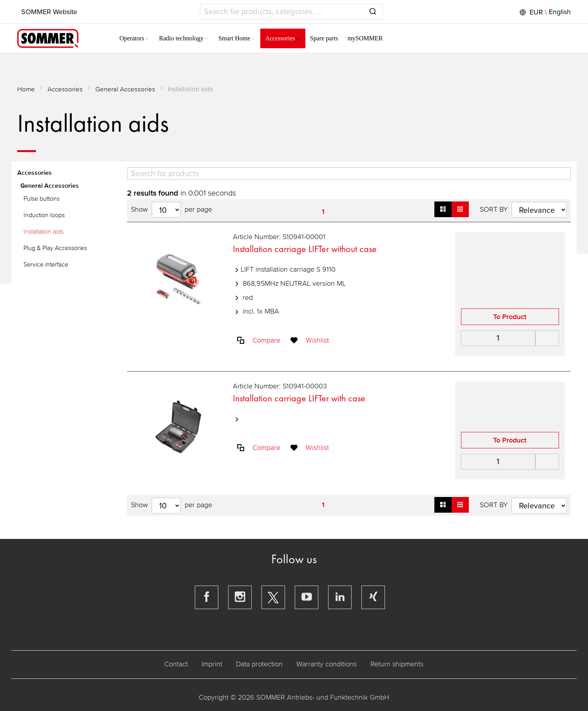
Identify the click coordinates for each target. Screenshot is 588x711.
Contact (176, 664)
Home (26, 89)
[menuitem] (128, 38)
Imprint (212, 664)
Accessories (65, 89)
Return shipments (397, 664)
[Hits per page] (167, 210)
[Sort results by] (539, 210)
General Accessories (126, 89)
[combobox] (291, 12)
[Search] (349, 174)
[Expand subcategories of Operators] (140, 39)
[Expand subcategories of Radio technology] (199, 39)
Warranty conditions (327, 664)
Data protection (260, 664)
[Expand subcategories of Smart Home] (246, 39)
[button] (544, 12)
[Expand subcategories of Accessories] (291, 39)
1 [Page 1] (323, 212)
